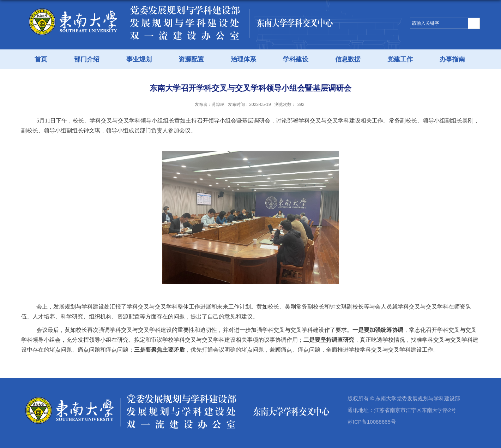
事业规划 (139, 59)
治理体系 (243, 59)
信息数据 (348, 59)
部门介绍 (87, 59)
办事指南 (452, 59)
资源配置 (191, 59)
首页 (41, 59)
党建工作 (400, 59)
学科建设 (296, 59)
